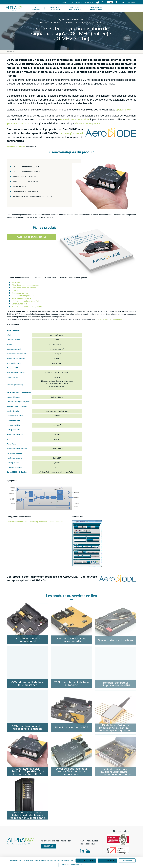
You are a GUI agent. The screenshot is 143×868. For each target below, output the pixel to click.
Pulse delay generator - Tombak (31, 237)
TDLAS (15, 291)
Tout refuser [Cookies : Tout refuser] (108, 860)
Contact (89, 2)
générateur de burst (18, 124)
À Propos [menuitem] (36, 8)
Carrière (65, 2)
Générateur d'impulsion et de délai (25, 301)
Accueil (10, 52)
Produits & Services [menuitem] (54, 8)
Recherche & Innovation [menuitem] (96, 8)
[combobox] (110, 2)
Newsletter (77, 2)
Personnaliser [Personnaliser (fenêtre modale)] (127, 860)
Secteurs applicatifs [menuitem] (75, 8)
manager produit (73, 133)
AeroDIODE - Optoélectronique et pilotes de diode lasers (72, 22)
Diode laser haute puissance (23, 296)
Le (62, 133)
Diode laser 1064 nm (20, 293)
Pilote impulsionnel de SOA (23, 299)
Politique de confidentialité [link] (72, 865)
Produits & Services (73, 20)
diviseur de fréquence (88, 124)
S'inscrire (48, 846)
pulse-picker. (125, 110)
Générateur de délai (20, 304)
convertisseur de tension (75, 120)
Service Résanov (129, 2)
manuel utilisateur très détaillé (110, 320)
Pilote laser (16, 283)
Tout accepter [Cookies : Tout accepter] (86, 860)
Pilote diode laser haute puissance (25, 285)
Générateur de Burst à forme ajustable (27, 307)
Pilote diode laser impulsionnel (24, 288)
